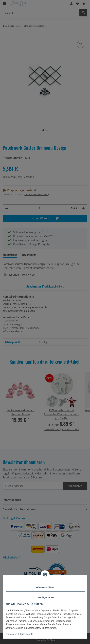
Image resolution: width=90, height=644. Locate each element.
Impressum (11, 634)
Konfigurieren (46, 597)
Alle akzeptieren (46, 587)
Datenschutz (27, 634)
